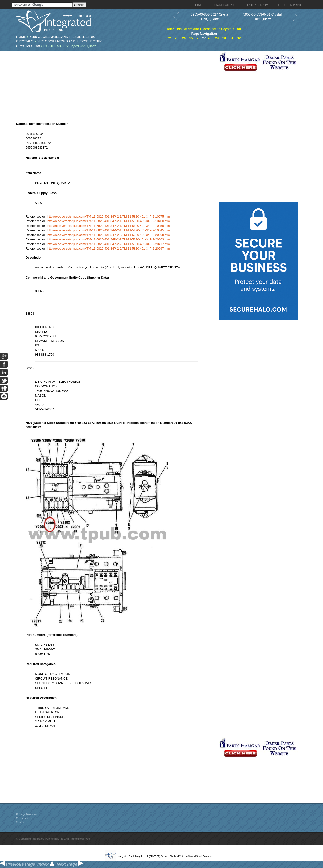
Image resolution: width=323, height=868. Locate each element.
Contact (21, 822)
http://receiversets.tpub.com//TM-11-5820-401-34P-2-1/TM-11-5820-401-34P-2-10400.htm (109, 221)
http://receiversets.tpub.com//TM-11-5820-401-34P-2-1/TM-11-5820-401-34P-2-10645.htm (109, 230)
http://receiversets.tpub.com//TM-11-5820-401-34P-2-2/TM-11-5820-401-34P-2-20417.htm (109, 244)
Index (46, 864)
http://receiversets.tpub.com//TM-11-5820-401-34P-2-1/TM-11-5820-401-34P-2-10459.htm (109, 226)
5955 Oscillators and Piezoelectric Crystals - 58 (204, 29)
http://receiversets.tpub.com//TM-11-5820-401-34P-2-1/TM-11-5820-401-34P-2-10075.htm (109, 217)
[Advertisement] (116, 84)
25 (191, 38)
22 (169, 38)
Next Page (70, 864)
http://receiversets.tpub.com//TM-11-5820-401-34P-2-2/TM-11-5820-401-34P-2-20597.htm (109, 249)
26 (199, 38)
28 (210, 38)
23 (176, 38)
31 (232, 38)
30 (224, 38)
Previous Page (18, 864)
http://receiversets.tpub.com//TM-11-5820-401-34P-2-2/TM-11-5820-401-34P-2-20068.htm (109, 235)
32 (239, 38)
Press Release (25, 818)
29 (217, 38)
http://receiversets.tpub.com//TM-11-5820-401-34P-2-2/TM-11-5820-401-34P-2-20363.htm (109, 239)
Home (21, 37)
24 (184, 38)
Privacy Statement (27, 814)
